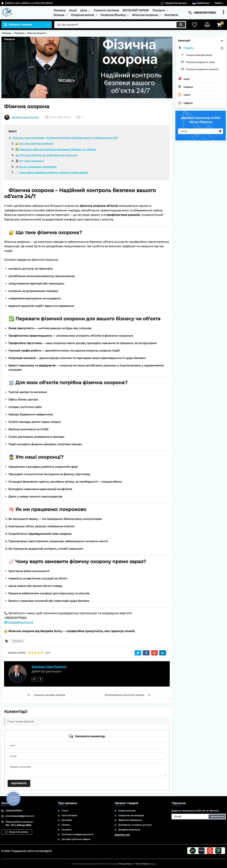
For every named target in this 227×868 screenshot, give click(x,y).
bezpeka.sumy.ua (21, 622)
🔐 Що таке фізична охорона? (35, 143)
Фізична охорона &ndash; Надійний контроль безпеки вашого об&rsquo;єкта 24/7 (65, 138)
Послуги (9, 39)
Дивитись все (122, 835)
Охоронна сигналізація (131, 815)
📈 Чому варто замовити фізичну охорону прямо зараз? (52, 172)
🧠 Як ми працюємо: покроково (36, 167)
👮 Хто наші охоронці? (30, 161)
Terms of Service (143, 864)
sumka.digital (43, 851)
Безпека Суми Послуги (25, 117)
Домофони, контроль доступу (135, 825)
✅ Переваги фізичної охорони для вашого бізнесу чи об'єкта (56, 149)
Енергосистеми (127, 811)
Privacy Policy (125, 864)
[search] (120, 25)
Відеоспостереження (130, 820)
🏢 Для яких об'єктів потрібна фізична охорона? (46, 155)
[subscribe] (201, 131)
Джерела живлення (129, 830)
